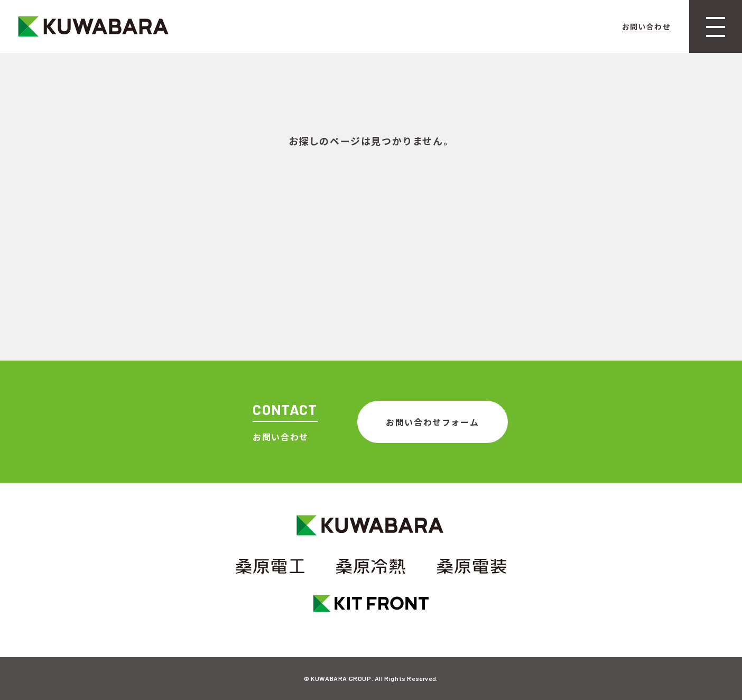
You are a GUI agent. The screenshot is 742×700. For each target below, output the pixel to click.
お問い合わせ (646, 26)
